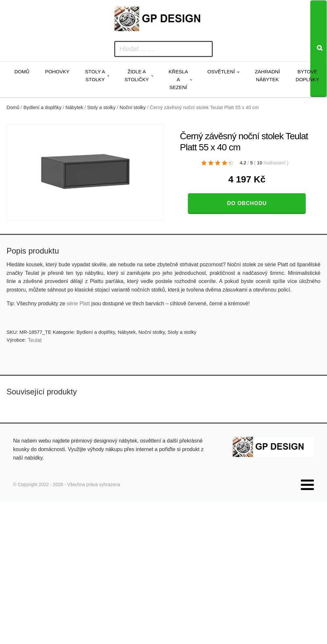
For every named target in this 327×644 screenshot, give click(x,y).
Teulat (35, 340)
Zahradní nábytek (267, 76)
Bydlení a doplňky (43, 107)
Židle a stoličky (137, 76)
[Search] (318, 49)
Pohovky (57, 72)
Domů (22, 72)
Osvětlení (221, 72)
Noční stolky (133, 107)
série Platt (78, 303)
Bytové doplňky (307, 76)
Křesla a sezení (178, 79)
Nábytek (74, 107)
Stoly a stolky (95, 76)
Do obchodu (247, 203)
